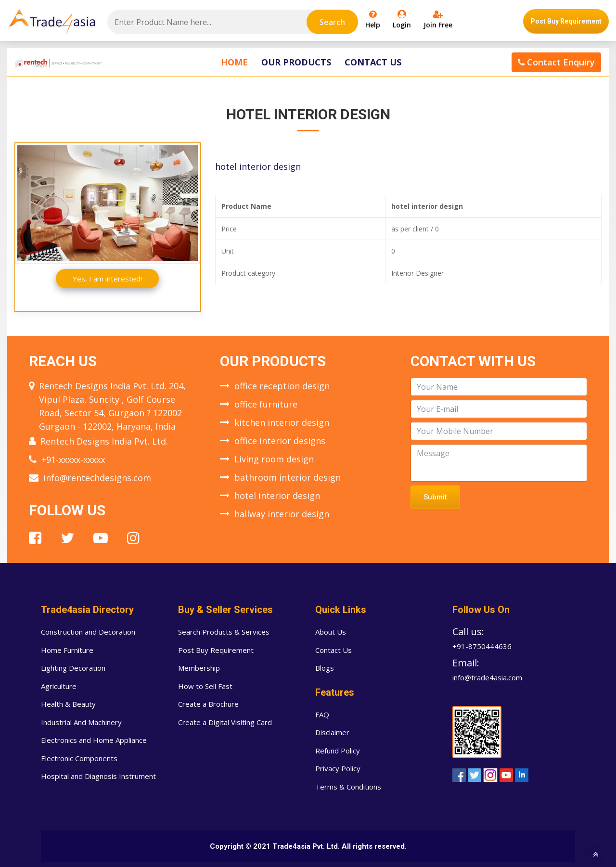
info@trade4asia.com (487, 677)
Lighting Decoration (73, 668)
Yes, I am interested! (107, 279)
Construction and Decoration (88, 632)
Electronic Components (79, 758)
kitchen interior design (282, 422)
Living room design (274, 459)
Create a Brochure (208, 704)
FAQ (322, 714)
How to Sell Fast (205, 686)
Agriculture (59, 686)
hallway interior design (282, 514)
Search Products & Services (224, 632)
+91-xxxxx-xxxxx (73, 459)
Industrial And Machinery (81, 722)
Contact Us (373, 62)
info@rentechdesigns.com (97, 478)
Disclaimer (332, 732)
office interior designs (280, 441)
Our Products (296, 62)
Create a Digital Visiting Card (225, 722)
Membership (199, 668)
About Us (331, 632)
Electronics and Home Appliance (94, 740)
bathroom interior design (288, 477)
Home (234, 62)
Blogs (325, 668)
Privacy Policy (338, 768)
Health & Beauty (68, 704)
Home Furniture (67, 650)
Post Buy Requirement (566, 21)
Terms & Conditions (348, 787)
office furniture (266, 404)
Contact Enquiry (556, 62)
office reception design (282, 386)
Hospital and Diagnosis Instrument (98, 776)
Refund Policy (338, 751)
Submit (435, 497)
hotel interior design (277, 496)
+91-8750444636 (482, 646)
